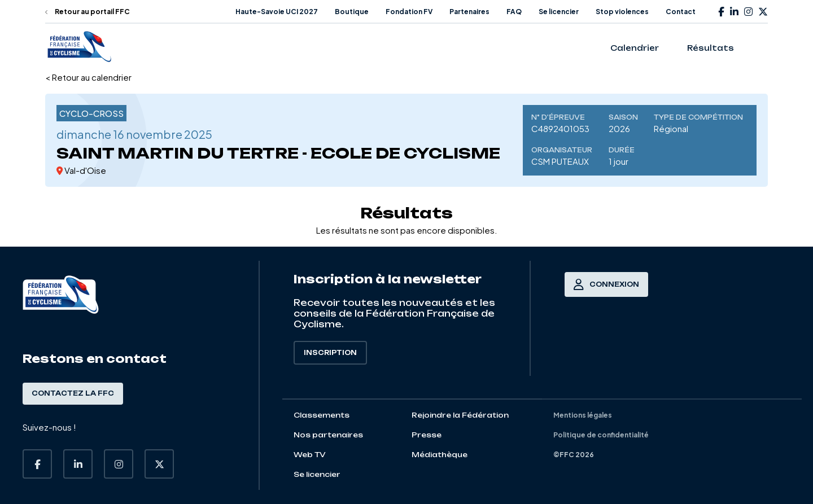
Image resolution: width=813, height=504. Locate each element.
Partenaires (469, 12)
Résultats (711, 48)
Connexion (606, 284)
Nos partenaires (328, 435)
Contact (681, 12)
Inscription (330, 353)
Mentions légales (583, 415)
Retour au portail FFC (88, 12)
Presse (427, 435)
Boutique (352, 12)
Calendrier (635, 48)
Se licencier (559, 12)
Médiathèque (440, 455)
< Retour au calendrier (88, 77)
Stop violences (622, 12)
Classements (322, 415)
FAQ (514, 12)
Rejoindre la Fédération (460, 415)
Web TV (310, 455)
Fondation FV (409, 12)
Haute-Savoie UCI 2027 (277, 12)
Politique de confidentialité (601, 435)
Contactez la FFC (73, 393)
